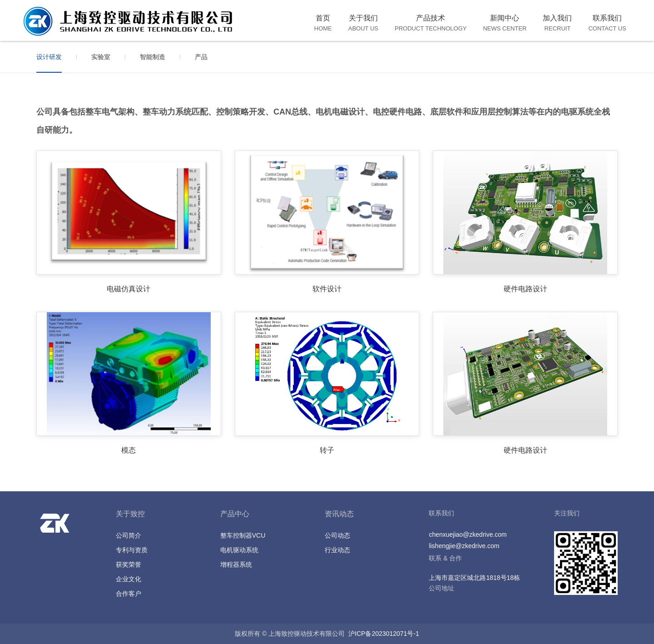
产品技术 (431, 23)
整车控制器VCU (243, 535)
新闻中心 (505, 23)
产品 (201, 57)
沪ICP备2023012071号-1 (384, 634)
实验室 (101, 57)
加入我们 (557, 23)
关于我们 (363, 23)
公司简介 (129, 535)
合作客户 (129, 594)
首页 (323, 23)
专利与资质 (132, 550)
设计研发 (49, 57)
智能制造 (153, 57)
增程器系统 (236, 564)
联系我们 (607, 23)
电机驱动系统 (239, 550)
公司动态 (337, 535)
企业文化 (129, 579)
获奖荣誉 (129, 564)
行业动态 (337, 550)
